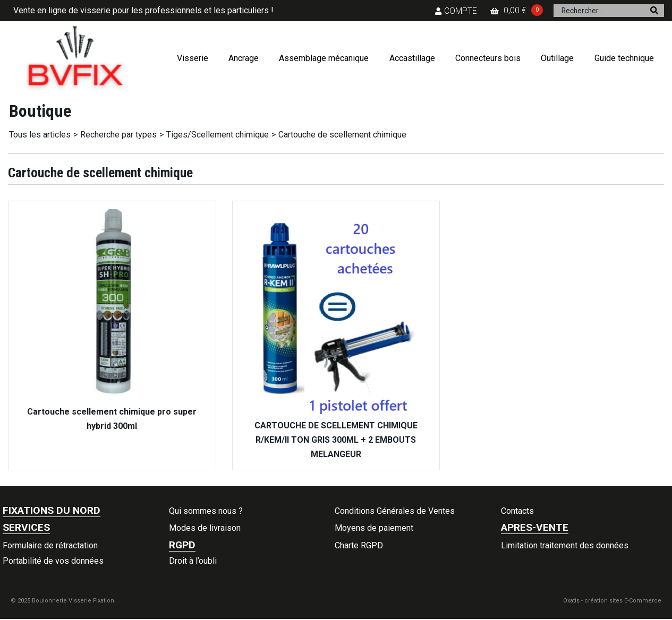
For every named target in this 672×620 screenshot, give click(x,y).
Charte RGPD (359, 545)
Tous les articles (40, 135)
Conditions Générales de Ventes (395, 511)
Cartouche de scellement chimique (342, 135)
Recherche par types (118, 135)
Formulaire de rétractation (50, 545)
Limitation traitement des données (565, 545)
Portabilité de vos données (53, 561)
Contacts (517, 511)
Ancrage (244, 58)
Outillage (557, 58)
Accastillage (412, 58)
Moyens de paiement (374, 528)
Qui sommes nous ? (206, 511)
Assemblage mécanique (324, 58)
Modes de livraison (205, 528)
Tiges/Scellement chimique (218, 135)
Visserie (193, 58)
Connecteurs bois (488, 58)
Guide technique (624, 58)
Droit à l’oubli (193, 561)
